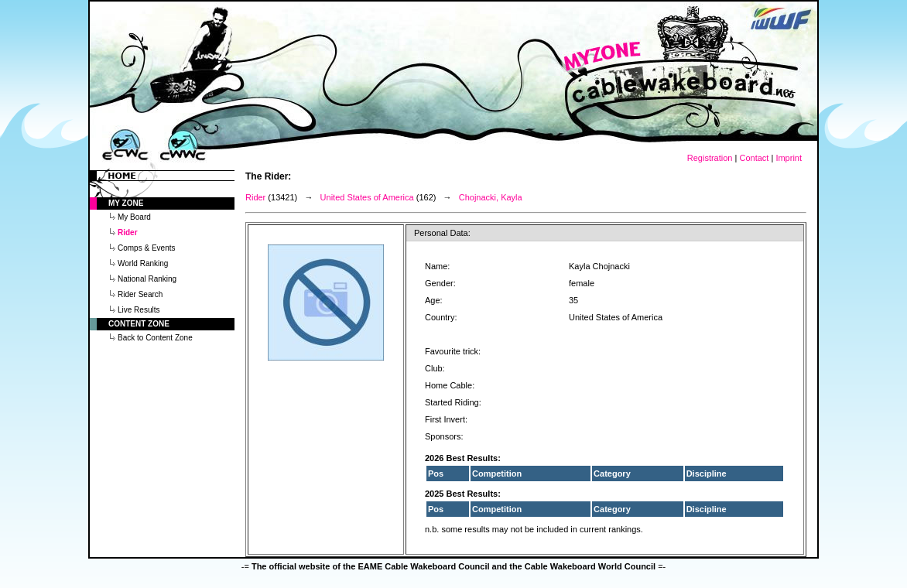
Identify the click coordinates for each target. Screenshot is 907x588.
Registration (710, 158)
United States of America (367, 197)
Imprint (789, 158)
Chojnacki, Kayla (491, 197)
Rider (255, 197)
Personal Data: (442, 233)
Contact (754, 158)
